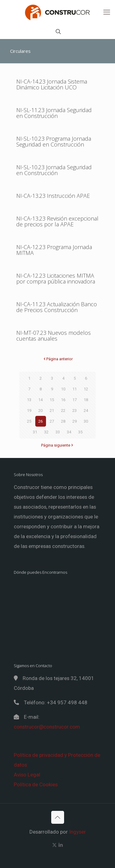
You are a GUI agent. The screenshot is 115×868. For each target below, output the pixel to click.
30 (86, 421)
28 (63, 421)
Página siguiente (58, 445)
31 (35, 432)
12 (86, 389)
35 (80, 432)
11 (75, 389)
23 (75, 411)
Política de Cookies (36, 784)
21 (52, 411)
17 (75, 400)
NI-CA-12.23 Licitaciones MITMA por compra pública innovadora (56, 278)
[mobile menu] (107, 12)
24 (86, 411)
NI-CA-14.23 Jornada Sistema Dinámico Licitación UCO (52, 84)
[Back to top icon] (58, 817)
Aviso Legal (27, 775)
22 (63, 411)
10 (63, 389)
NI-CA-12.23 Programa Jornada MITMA (54, 250)
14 (40, 400)
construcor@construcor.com (47, 727)
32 (46, 432)
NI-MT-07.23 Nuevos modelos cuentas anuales (54, 336)
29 (75, 421)
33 (58, 432)
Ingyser (77, 832)
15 (52, 400)
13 (29, 400)
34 (69, 432)
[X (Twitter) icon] (54, 845)
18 (86, 400)
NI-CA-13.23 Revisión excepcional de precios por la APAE (57, 221)
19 (29, 411)
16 (63, 400)
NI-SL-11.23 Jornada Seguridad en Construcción (54, 113)
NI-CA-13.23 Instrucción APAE (53, 196)
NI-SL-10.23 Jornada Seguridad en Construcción (54, 170)
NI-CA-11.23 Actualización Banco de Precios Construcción (57, 307)
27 (52, 421)
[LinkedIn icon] (61, 845)
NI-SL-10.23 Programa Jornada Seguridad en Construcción (54, 141)
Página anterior (57, 359)
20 (40, 411)
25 (29, 421)
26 (40, 421)
